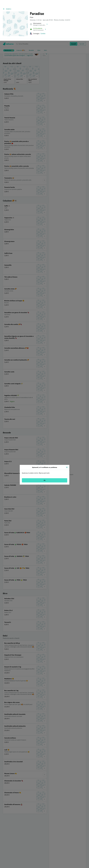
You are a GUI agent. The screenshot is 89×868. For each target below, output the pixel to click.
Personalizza (76, 851)
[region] (44, 856)
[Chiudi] (67, 427)
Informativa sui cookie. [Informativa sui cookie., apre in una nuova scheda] (47, 866)
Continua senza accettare (76, 856)
